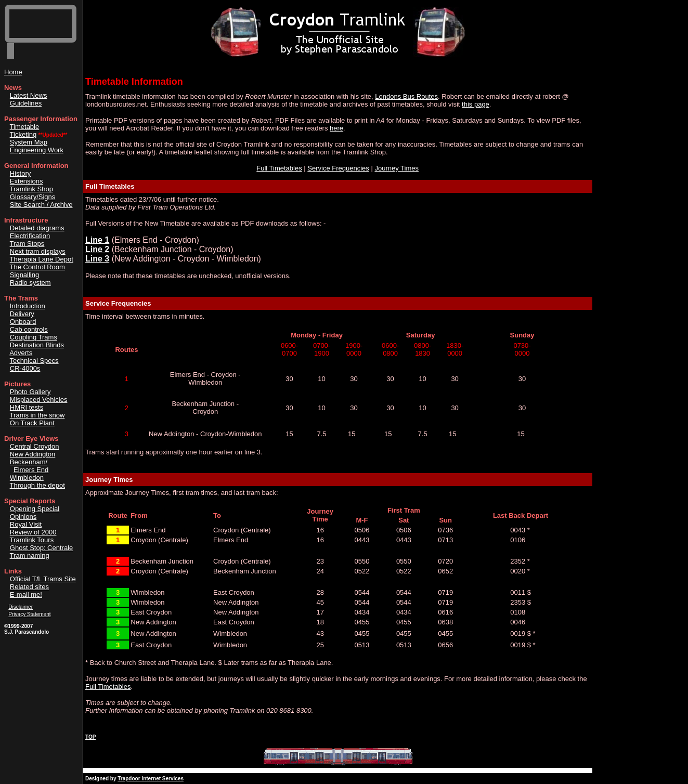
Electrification (30, 236)
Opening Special (35, 509)
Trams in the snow (37, 415)
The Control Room (37, 267)
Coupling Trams (34, 337)
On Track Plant (32, 423)
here (336, 128)
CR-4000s (25, 368)
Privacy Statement (29, 614)
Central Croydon (35, 446)
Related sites (29, 587)
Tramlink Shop (31, 189)
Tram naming (30, 556)
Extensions (27, 181)
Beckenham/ (29, 462)
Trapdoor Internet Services (151, 779)
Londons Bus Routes (406, 96)
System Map (29, 142)
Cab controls (29, 329)
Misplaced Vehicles (39, 400)
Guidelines (26, 103)
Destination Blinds (37, 345)
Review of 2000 (33, 532)
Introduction (28, 306)
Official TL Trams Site (43, 579)
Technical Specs (34, 361)
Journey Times (397, 168)
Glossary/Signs (33, 197)
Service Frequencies (338, 168)
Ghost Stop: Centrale (41, 548)
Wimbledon (27, 478)
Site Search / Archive (41, 205)
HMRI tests (27, 407)
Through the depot (37, 485)
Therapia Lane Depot (42, 259)
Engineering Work (37, 150)
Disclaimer (21, 607)
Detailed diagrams (37, 228)
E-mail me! (26, 594)
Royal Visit (26, 524)
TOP (90, 737)
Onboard (23, 322)
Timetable (25, 127)
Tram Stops (27, 244)
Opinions (23, 517)
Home (13, 72)
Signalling (24, 275)
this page (476, 104)
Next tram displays (38, 251)
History (20, 173)
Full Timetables (279, 168)
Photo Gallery (30, 392)
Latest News (29, 95)
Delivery (22, 314)
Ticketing (23, 134)
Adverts (21, 353)
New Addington (33, 454)
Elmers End (31, 470)
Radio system (30, 283)
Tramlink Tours (32, 540)
